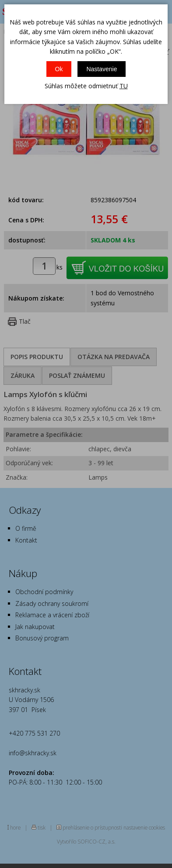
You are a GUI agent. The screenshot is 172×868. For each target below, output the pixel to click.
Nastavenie (102, 69)
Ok (59, 69)
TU (124, 86)
